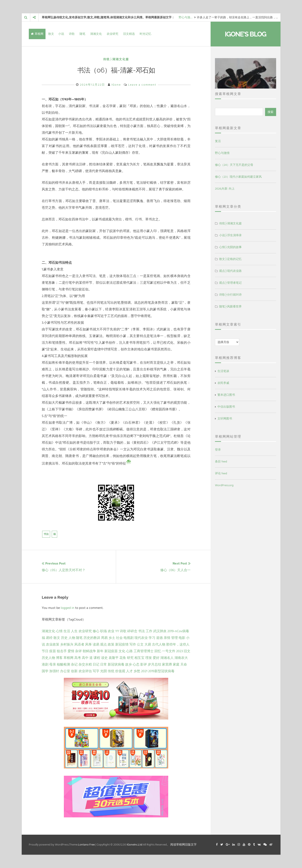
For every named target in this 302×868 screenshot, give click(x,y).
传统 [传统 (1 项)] (111, 671)
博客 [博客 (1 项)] (59, 658)
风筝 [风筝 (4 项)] (88, 644)
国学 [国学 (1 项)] (45, 671)
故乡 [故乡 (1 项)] (129, 664)
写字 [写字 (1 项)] (96, 671)
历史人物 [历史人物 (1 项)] (48, 658)
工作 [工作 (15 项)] (149, 631)
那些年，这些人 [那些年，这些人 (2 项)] (178, 644)
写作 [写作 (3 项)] (133, 644)
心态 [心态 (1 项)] (136, 664)
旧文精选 (129, 34)
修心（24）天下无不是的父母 (234, 165)
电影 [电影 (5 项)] (182, 638)
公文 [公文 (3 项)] (140, 644)
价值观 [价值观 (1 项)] (120, 671)
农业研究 (112, 34)
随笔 (82, 34)
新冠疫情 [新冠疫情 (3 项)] (122, 644)
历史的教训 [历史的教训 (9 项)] (92, 638)
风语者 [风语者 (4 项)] (79, 644)
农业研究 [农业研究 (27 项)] (85, 631)
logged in (68, 608)
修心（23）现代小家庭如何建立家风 (238, 177)
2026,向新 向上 (225, 189)
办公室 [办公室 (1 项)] (65, 671)
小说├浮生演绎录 (230, 235)
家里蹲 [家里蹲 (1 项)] (167, 664)
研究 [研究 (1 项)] (130, 658)
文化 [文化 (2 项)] (122, 651)
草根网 (37, 34)
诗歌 (72, 34)
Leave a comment (142, 85)
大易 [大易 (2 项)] (148, 644)
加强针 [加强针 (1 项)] (54, 671)
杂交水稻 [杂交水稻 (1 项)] (85, 664)
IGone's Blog (245, 34)
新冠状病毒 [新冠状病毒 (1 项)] (116, 664)
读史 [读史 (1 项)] (104, 658)
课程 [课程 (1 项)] (97, 658)
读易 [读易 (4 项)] (96, 644)
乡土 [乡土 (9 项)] (112, 638)
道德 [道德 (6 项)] (159, 638)
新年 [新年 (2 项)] (100, 651)
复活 (218, 141)
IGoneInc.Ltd (135, 845)
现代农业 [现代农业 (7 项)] (141, 638)
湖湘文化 (96, 34)
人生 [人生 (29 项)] (74, 631)
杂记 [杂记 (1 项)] (74, 664)
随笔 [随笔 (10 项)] (79, 638)
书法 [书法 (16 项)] (142, 631)
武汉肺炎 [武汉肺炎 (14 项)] (160, 631)
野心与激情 (222, 153)
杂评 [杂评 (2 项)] (78, 651)
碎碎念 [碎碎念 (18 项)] (132, 631)
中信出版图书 (226, 407)
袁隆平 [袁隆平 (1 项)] (114, 658)
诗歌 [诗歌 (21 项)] (123, 631)
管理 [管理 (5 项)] (174, 638)
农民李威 (223, 383)
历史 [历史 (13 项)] (64, 638)
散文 (51, 34)
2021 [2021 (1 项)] (144, 671)
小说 (61, 34)
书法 (46, 534)
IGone (116, 85)
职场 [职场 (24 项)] (104, 631)
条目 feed (221, 461)
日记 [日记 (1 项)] (96, 664)
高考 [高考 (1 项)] (78, 658)
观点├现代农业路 (230, 271)
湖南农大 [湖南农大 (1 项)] (181, 658)
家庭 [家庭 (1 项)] (176, 664)
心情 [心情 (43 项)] (59, 631)
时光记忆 (145, 34)
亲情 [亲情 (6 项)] (167, 638)
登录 (218, 450)
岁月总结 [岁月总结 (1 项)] (154, 664)
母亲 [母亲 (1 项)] (53, 664)
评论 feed (221, 473)
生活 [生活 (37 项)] (67, 631)
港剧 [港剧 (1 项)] (45, 664)
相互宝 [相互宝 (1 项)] (139, 658)
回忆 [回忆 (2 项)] (158, 651)
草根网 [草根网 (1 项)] (68, 658)
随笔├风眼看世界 (230, 307)
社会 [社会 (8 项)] (119, 638)
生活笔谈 (223, 371)
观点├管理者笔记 (230, 283)
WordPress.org (224, 485)
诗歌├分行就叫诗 (230, 295)
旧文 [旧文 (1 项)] (187, 651)
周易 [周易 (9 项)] (104, 638)
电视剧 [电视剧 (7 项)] (129, 638)
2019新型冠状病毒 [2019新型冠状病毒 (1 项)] (161, 671)
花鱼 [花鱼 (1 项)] (123, 658)
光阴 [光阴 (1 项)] (104, 671)
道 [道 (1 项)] (91, 658)
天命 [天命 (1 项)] (184, 664)
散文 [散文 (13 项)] (57, 638)
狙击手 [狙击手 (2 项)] (62, 651)
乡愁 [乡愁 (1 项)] (137, 671)
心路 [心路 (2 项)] (129, 651)
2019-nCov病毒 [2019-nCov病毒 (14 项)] (178, 631)
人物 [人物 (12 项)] (72, 638)
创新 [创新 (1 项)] (74, 671)
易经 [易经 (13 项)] (49, 638)
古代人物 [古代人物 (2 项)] (159, 644)
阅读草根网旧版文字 (183, 845)
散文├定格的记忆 (230, 259)
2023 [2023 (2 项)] (179, 651)
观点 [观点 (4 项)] (104, 644)
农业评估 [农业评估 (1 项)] (85, 671)
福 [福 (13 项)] (43, 638)
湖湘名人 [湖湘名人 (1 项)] (167, 658)
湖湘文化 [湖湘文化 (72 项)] (48, 631)
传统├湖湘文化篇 (116, 59)
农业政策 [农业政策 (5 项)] (53, 644)
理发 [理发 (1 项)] (149, 658)
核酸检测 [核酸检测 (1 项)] (63, 664)
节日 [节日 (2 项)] (45, 651)
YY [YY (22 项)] (117, 631)
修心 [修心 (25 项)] (96, 631)
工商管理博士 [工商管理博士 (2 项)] (144, 651)
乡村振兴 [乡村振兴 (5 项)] (67, 644)
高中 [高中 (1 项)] (85, 658)
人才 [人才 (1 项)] (129, 671)
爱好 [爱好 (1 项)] (156, 658)
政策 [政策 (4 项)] (111, 644)
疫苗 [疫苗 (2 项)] (53, 651)
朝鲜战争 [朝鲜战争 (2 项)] (89, 651)
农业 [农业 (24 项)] (111, 631)
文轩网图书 (225, 419)
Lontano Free (86, 845)
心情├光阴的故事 (230, 247)
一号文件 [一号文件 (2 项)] (169, 651)
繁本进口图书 (226, 395)
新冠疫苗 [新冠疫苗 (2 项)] (111, 651)
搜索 (270, 112)
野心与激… (186, 17)
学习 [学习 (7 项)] (152, 638)
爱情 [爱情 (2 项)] (71, 651)
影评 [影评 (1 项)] (144, 664)
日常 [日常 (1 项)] (104, 664)
